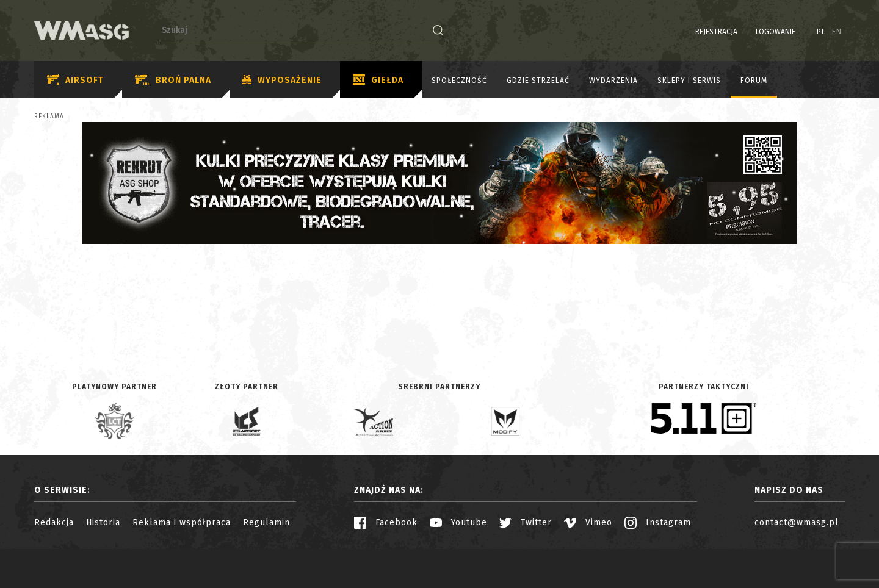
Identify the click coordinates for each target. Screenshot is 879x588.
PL (821, 32)
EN (837, 32)
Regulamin (266, 522)
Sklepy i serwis (689, 81)
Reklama (49, 117)
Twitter (526, 522)
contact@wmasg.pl (797, 522)
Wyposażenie (282, 81)
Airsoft (75, 80)
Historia (103, 522)
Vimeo (588, 522)
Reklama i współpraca (182, 522)
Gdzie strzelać (538, 81)
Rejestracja (716, 32)
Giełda (378, 81)
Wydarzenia (613, 81)
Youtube (458, 522)
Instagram (658, 522)
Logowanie (776, 32)
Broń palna (173, 80)
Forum (754, 81)
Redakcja (54, 522)
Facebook (386, 522)
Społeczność (459, 81)
